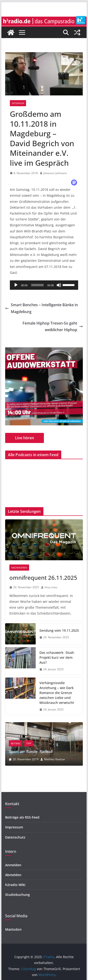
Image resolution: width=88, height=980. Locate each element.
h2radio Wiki (15, 885)
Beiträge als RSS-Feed (22, 817)
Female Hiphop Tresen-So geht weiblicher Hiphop (53, 327)
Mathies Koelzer (70, 759)
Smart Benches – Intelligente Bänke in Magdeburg (42, 308)
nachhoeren (19, 568)
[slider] (37, 285)
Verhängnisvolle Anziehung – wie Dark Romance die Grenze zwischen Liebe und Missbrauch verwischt (57, 693)
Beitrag (31, 743)
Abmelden (13, 875)
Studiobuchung (17, 895)
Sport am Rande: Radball (46, 752)
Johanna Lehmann (55, 173)
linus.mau (51, 587)
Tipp (44, 743)
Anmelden (13, 865)
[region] (44, 386)
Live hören (25, 438)
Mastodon (13, 929)
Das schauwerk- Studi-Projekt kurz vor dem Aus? (57, 657)
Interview (18, 103)
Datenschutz (15, 837)
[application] (44, 285)
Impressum (14, 827)
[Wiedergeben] (16, 285)
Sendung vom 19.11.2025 (59, 630)
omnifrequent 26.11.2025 (43, 578)
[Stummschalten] (59, 285)
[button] (74, 182)
